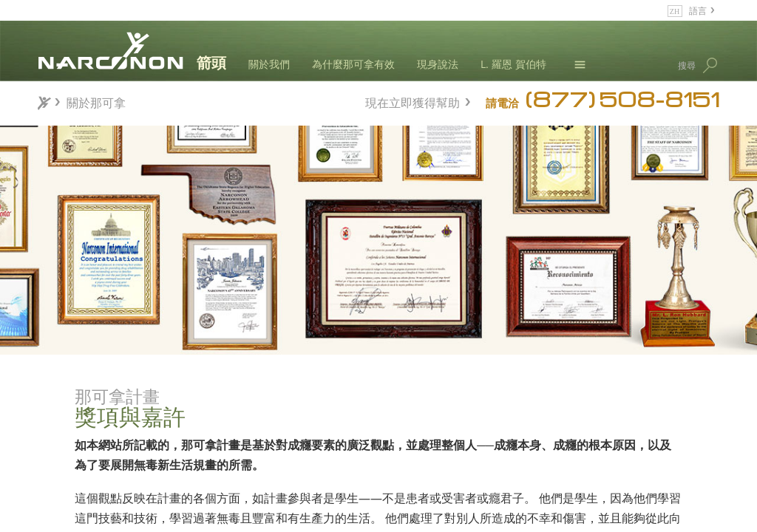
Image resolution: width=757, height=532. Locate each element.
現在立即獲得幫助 (413, 101)
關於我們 (269, 64)
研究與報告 (170, 480)
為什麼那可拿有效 (353, 64)
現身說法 (438, 64)
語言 (698, 10)
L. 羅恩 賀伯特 (513, 64)
